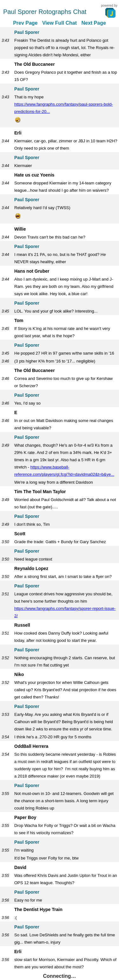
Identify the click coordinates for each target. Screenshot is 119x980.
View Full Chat (60, 23)
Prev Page (25, 23)
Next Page (93, 23)
